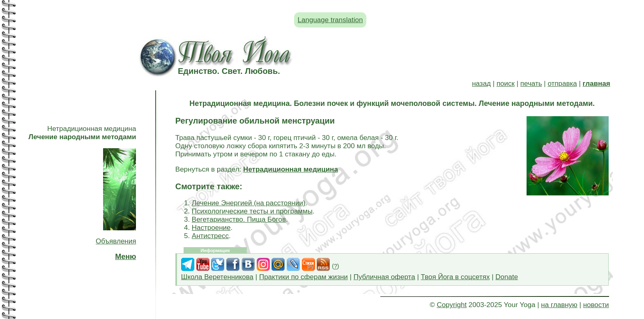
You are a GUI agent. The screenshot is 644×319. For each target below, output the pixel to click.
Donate (507, 277)
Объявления (116, 241)
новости (596, 305)
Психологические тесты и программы (252, 211)
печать (531, 84)
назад (481, 84)
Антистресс (210, 236)
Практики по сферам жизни (304, 277)
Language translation (330, 20)
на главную (559, 305)
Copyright (452, 305)
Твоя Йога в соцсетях (455, 277)
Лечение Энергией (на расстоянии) (249, 203)
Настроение (211, 228)
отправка (562, 84)
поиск (506, 84)
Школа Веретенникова (217, 277)
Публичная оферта (384, 277)
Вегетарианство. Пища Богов (239, 219)
